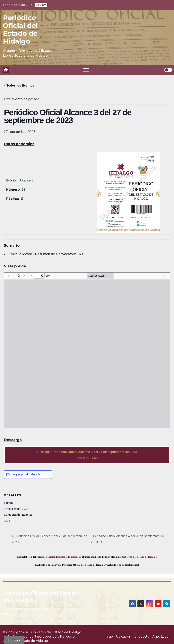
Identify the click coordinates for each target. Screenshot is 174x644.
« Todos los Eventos (19, 85)
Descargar (87, 455)
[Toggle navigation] (86, 70)
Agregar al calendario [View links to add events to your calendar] (29, 474)
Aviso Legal (161, 636)
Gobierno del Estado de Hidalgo (139, 557)
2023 (7, 521)
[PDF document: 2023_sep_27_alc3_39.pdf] (87, 350)
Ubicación (124, 636)
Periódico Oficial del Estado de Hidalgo (20, 29)
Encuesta (142, 636)
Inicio (109, 636)
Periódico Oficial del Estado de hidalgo (57, 557)
